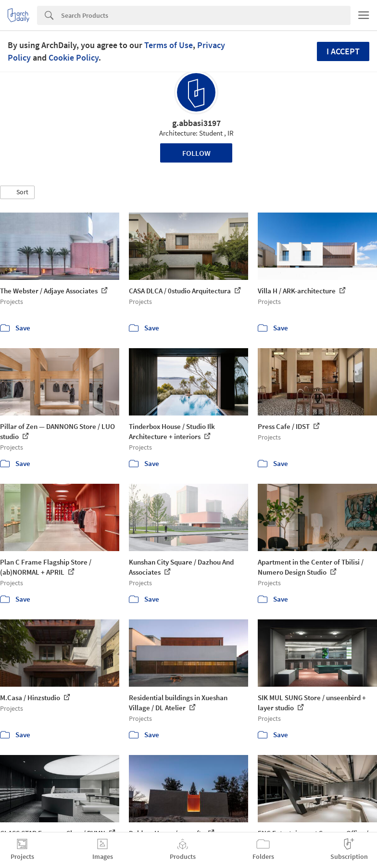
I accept (343, 51)
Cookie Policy (74, 57)
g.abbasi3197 (196, 123)
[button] (17, 192)
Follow (196, 153)
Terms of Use (169, 45)
